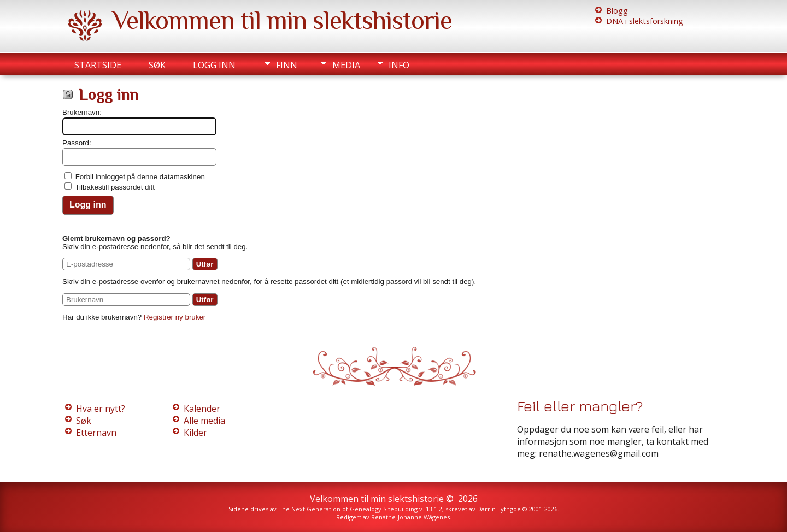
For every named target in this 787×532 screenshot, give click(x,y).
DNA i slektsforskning (645, 21)
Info (399, 65)
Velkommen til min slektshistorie (282, 20)
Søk (157, 65)
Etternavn (96, 433)
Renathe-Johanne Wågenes (410, 517)
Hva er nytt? (101, 409)
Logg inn (214, 65)
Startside (98, 65)
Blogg (617, 11)
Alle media (204, 421)
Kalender (202, 409)
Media (346, 65)
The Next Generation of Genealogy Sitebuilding (348, 509)
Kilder (195, 433)
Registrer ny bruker (175, 317)
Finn (287, 65)
